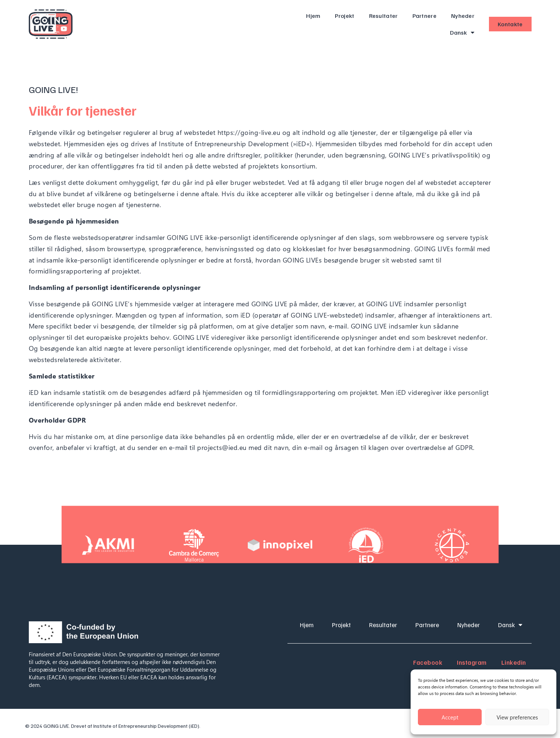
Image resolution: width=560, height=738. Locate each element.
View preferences (517, 717)
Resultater (383, 16)
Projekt (344, 16)
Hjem (313, 16)
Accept (450, 717)
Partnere (424, 16)
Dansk (462, 32)
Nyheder (463, 16)
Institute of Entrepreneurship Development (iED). (147, 726)
